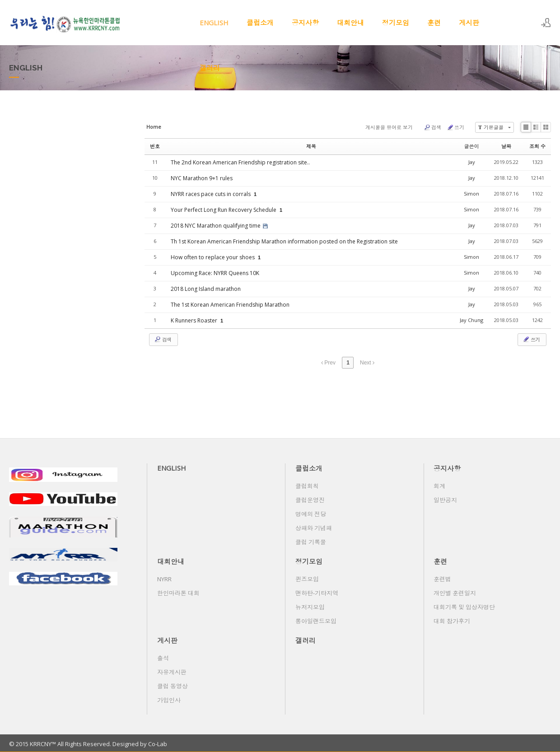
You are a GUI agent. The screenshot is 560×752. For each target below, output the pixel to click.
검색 (432, 127)
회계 (439, 486)
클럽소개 (260, 23)
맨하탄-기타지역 (317, 593)
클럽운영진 (310, 500)
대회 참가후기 (452, 621)
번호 (155, 146)
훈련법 (442, 579)
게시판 (469, 23)
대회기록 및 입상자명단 (464, 607)
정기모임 (396, 23)
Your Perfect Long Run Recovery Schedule (224, 210)
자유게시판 (172, 672)
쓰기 (455, 127)
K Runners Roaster (195, 320)
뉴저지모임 (310, 607)
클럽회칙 (307, 486)
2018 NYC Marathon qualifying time (216, 226)
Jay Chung (471, 320)
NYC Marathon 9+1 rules (202, 178)
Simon (471, 194)
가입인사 (169, 700)
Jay (472, 162)
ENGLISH (214, 23)
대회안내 (350, 23)
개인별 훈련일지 (455, 593)
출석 (163, 658)
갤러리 (210, 68)
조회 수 (537, 146)
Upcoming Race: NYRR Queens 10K (215, 273)
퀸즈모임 (307, 579)
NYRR (164, 579)
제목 (311, 146)
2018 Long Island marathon (206, 289)
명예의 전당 (311, 514)
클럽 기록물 (311, 542)
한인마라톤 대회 (178, 593)
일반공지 (445, 500)
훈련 (434, 23)
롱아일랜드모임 (316, 621)
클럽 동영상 (173, 686)
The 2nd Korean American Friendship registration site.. (240, 162)
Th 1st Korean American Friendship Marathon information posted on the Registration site (284, 241)
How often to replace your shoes (213, 257)
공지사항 (305, 23)
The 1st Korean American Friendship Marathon (230, 305)
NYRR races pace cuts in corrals (211, 194)
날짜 (506, 146)
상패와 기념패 (314, 528)
